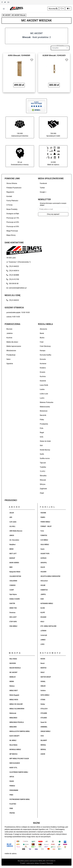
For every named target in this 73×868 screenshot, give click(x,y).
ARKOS (12, 535)
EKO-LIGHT (13, 617)
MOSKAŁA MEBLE (15, 749)
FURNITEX (44, 535)
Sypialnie (10, 364)
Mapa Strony (11, 235)
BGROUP (12, 558)
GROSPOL (44, 563)
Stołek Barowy (45, 450)
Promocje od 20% (13, 222)
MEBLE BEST (14, 691)
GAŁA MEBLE (45, 545)
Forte (42, 531)
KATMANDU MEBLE (47, 603)
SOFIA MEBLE (45, 695)
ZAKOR (43, 754)
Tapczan (43, 463)
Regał (42, 432)
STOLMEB (44, 713)
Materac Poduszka (47, 402)
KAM (42, 599)
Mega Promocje (12, 231)
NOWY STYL (13, 768)
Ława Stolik (44, 385)
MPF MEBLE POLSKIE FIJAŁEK (19, 759)
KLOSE (43, 608)
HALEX (43, 567)
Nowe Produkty (12, 209)
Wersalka (43, 476)
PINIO (11, 795)
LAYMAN (43, 631)
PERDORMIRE (14, 790)
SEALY (43, 672)
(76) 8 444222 (13, 266)
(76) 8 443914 (13, 271)
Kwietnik (43, 381)
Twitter (42, 188)
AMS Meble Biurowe (16, 531)
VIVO (42, 736)
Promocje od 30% (13, 226)
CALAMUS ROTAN (15, 576)
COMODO (12, 585)
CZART (12, 590)
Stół (41, 445)
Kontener (43, 364)
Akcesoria (43, 329)
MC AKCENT (13, 672)
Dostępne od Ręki (13, 214)
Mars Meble (13, 659)
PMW (11, 808)
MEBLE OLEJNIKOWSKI (17, 709)
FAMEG (43, 517)
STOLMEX (44, 718)
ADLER (12, 513)
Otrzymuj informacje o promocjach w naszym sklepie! (53, 204)
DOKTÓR (12, 603)
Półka (42, 420)
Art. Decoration (14, 540)
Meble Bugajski (14, 695)
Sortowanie (60, 46)
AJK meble (13, 522)
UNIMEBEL (44, 727)
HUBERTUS (44, 590)
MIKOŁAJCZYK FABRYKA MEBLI (20, 731)
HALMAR (43, 572)
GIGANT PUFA (45, 554)
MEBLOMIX (13, 727)
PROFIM (12, 813)
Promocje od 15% (13, 218)
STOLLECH (44, 709)
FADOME (43, 513)
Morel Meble (13, 745)
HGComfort (44, 581)
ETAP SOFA (13, 622)
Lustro (42, 398)
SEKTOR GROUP (46, 677)
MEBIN (12, 681)
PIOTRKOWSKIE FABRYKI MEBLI (20, 799)
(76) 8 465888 (13, 275)
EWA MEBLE (13, 626)
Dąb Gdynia (13, 594)
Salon (8, 359)
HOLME (43, 585)
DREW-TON (13, 608)
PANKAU (12, 786)
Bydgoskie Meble (15, 572)
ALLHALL (12, 526)
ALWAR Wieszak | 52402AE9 (54, 55)
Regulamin (10, 192)
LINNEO (43, 640)
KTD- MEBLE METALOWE (49, 626)
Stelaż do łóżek (45, 441)
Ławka (42, 389)
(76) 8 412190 (13, 279)
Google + (43, 192)
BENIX (12, 549)
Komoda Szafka (46, 355)
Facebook (43, 183)
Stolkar (43, 704)
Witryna (43, 484)
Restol (43, 663)
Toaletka (43, 467)
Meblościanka (45, 407)
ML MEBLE (13, 740)
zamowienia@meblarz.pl (16, 288)
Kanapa (43, 351)
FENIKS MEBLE (45, 522)
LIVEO (43, 644)
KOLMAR (43, 617)
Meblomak (13, 713)
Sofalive (43, 691)
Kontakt (9, 196)
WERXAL (43, 749)
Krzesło (43, 372)
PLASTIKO (13, 804)
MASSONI (13, 663)
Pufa (42, 428)
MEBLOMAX (13, 718)
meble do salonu (11, 854)
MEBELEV (13, 677)
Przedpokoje (11, 355)
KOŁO (42, 622)
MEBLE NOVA (14, 700)
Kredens (43, 368)
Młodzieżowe (11, 351)
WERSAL (43, 745)
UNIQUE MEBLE (46, 731)
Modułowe (44, 411)
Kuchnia (43, 376)
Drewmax (12, 613)
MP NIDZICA (13, 754)
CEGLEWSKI (13, 581)
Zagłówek (43, 489)
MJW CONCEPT (14, 736)
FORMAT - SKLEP (46, 526)
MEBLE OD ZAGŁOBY (16, 704)
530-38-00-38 (12, 284)
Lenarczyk (44, 635)
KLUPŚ (43, 613)
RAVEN (43, 659)
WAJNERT (44, 740)
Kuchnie (9, 338)
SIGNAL (43, 681)
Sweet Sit (44, 722)
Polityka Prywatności (14, 188)
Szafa (42, 454)
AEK (11, 517)
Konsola (43, 359)
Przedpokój (44, 424)
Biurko (42, 338)
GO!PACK (44, 558)
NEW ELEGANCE (15, 763)
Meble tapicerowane (14, 346)
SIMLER (43, 686)
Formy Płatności (12, 201)
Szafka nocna (45, 458)
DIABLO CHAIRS (15, 599)
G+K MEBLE (44, 540)
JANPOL (43, 594)
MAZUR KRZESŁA (15, 668)
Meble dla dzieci (12, 342)
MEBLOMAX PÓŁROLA (17, 722)
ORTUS (12, 777)
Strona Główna (12, 183)
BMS (11, 567)
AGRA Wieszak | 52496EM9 (19, 55)
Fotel (42, 342)
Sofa (42, 437)
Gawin (43, 549)
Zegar (42, 493)
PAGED (12, 781)
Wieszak (43, 480)
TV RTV (43, 471)
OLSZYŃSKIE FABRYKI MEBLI (19, 772)
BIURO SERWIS (14, 563)
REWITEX (44, 668)
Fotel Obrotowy (45, 346)
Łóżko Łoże (44, 394)
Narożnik (43, 415)
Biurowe (9, 329)
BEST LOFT (13, 554)
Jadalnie (9, 333)
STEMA (43, 700)
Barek (42, 333)
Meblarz (12, 686)
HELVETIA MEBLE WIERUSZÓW (50, 576)
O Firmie (9, 205)
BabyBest (12, 545)
